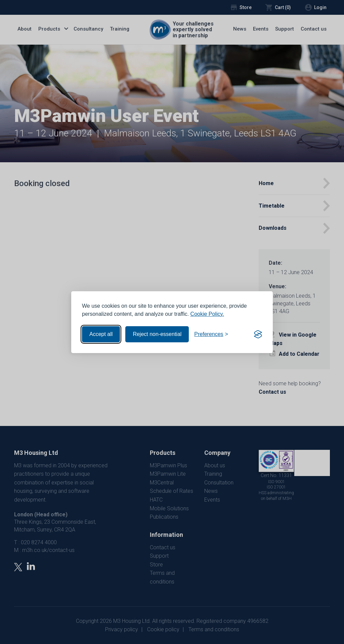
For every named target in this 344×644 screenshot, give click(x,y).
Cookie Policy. (207, 314)
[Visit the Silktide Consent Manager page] (258, 334)
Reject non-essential (157, 334)
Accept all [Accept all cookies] (101, 334)
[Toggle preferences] (211, 334)
